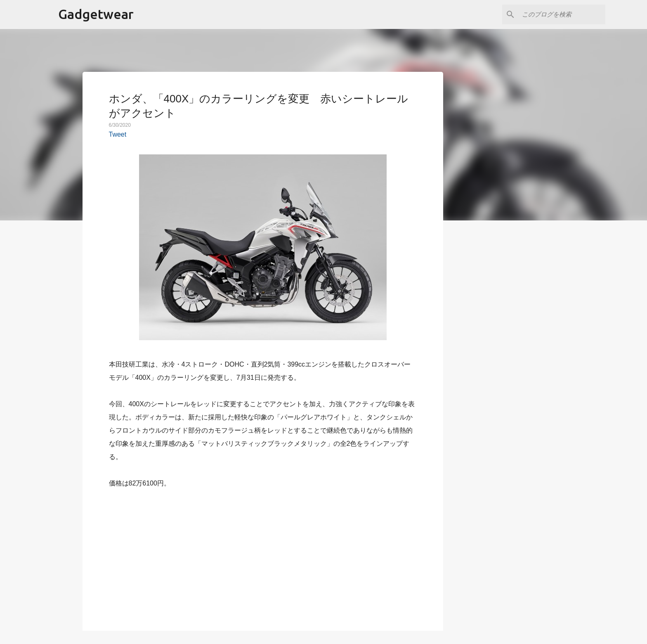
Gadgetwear (96, 14)
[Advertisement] (263, 555)
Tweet (118, 134)
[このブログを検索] (562, 14)
